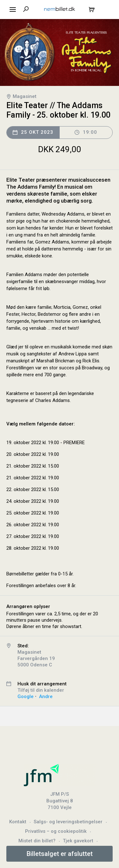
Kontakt (18, 822)
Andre (46, 696)
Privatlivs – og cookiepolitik (56, 831)
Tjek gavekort (78, 841)
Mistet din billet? (37, 841)
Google (26, 696)
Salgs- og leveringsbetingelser (68, 822)
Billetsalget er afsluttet (60, 854)
